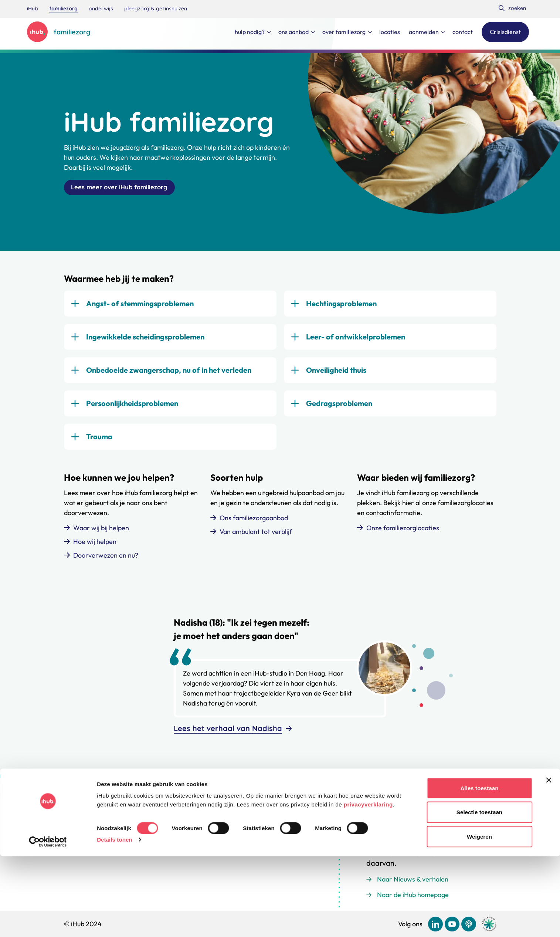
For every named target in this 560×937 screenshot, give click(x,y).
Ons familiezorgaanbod (254, 521)
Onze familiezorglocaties (403, 531)
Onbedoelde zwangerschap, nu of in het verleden (169, 373)
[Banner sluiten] (549, 861)
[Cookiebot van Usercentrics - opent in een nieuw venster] (48, 923)
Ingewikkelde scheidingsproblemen (145, 340)
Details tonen (114, 920)
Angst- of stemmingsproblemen (140, 307)
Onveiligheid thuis (336, 373)
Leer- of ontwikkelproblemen (356, 340)
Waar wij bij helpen (101, 531)
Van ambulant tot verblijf (256, 535)
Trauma (99, 440)
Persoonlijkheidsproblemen (132, 407)
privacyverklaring (368, 885)
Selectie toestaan (479, 893)
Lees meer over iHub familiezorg (126, 189)
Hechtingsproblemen (341, 307)
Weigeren (479, 917)
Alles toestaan (479, 869)
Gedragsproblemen (339, 407)
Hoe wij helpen (95, 545)
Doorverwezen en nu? (106, 559)
